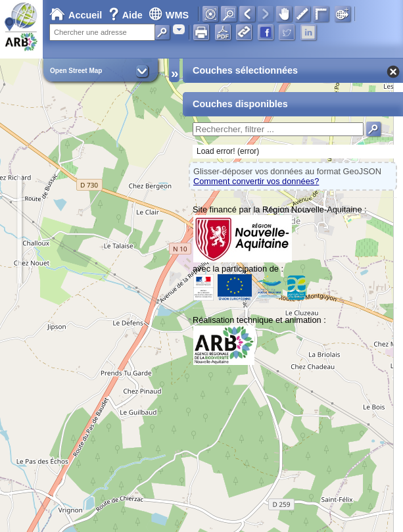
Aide (127, 15)
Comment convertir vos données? (256, 181)
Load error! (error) (228, 151)
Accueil (76, 15)
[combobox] (179, 29)
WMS (169, 15)
